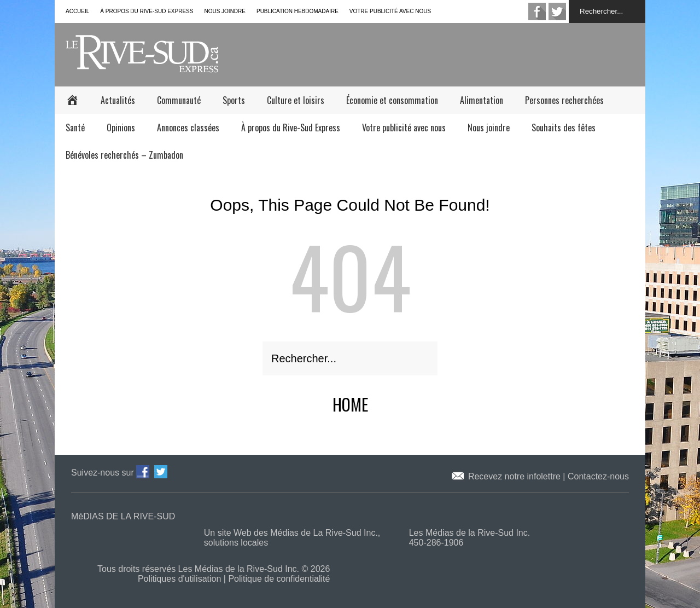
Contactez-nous (598, 476)
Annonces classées (188, 128)
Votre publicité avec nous (390, 11)
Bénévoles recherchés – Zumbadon (124, 155)
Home (350, 404)
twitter (557, 11)
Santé (75, 128)
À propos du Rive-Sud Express (147, 11)
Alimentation (482, 100)
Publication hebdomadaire (297, 11)
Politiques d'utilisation (179, 579)
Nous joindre (225, 11)
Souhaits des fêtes (564, 128)
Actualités (118, 100)
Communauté (179, 100)
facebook (537, 11)
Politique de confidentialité (279, 579)
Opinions (121, 128)
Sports (234, 100)
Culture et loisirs (296, 100)
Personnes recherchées (564, 100)
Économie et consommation (392, 100)
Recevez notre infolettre (515, 476)
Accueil (77, 11)
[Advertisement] (446, 54)
